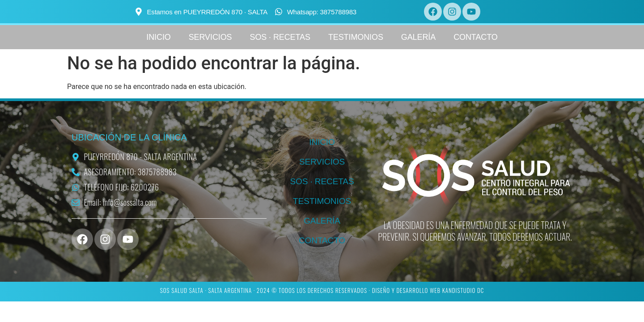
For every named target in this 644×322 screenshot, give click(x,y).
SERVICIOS (210, 37)
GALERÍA (418, 37)
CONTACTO (476, 37)
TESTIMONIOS (356, 37)
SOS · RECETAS (280, 37)
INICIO (158, 37)
